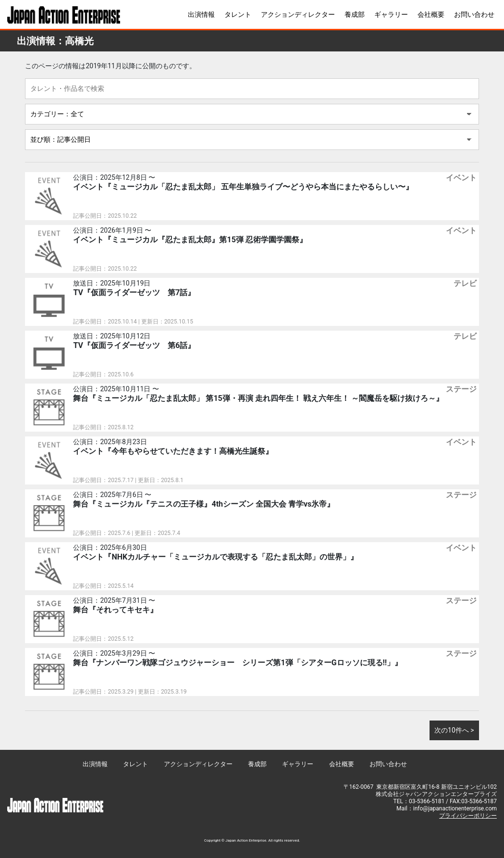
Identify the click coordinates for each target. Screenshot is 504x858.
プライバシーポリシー (468, 816)
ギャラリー (391, 14)
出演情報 (201, 14)
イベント (461, 178)
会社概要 (431, 14)
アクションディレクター (298, 14)
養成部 (355, 14)
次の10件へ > (454, 730)
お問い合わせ (474, 14)
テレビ (465, 283)
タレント (238, 14)
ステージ (461, 389)
